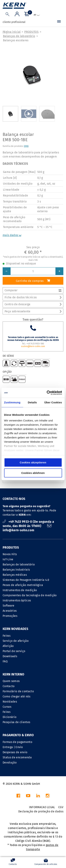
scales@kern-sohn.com (33, 346)
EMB (26, 146)
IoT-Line (8, 559)
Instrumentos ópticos (17, 600)
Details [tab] (32, 402)
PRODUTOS (31, 32)
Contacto (9, 686)
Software (9, 606)
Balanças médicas (15, 575)
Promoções (10, 616)
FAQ (5, 661)
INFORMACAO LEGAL (42, 807)
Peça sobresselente (33, 311)
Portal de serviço (14, 651)
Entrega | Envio (13, 747)
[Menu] (59, 22)
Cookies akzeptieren (33, 462)
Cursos (7, 707)
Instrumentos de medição (20, 590)
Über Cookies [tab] (53, 402)
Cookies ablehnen (33, 473)
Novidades (10, 702)
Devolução (10, 763)
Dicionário (10, 717)
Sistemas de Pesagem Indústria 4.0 (26, 580)
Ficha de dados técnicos (33, 297)
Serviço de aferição (16, 641)
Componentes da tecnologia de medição (30, 595)
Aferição (8, 646)
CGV (61, 807)
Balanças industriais (16, 570)
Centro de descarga (33, 304)
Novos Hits (10, 554)
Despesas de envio (15, 752)
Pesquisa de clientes (16, 722)
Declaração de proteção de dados (41, 811)
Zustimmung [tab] (12, 402)
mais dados (12, 235)
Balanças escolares (16, 40)
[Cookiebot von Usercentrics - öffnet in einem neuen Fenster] (47, 393)
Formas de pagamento (17, 742)
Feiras (7, 636)
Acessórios (10, 611)
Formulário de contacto (18, 691)
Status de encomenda (17, 757)
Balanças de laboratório (19, 36)
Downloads (10, 656)
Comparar (33, 290)
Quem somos (11, 681)
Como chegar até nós (16, 696)
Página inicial (12, 32)
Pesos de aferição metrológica (23, 585)
